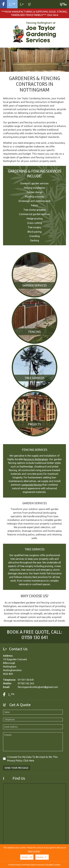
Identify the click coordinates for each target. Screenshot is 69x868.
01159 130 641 (35, 637)
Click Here (29, 761)
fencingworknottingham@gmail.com (38, 687)
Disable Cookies (53, 865)
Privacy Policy (14, 865)
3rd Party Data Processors (33, 865)
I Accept (27, 857)
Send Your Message (17, 768)
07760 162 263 (26, 683)
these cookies (34, 851)
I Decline (42, 857)
